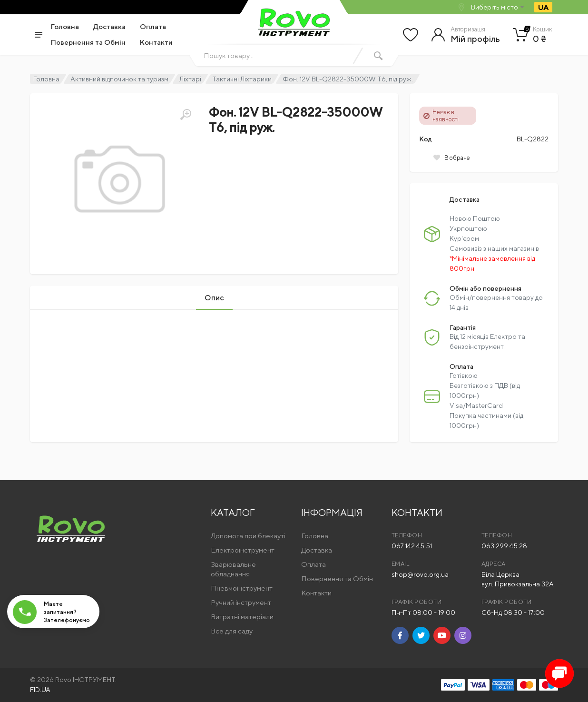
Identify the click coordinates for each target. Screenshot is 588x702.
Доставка (109, 26)
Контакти (156, 42)
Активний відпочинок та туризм (119, 79)
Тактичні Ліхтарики (242, 79)
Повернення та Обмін (88, 42)
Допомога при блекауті (248, 536)
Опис (214, 298)
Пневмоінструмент (242, 588)
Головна (65, 26)
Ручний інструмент (241, 602)
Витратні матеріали (242, 617)
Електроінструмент (243, 550)
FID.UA (40, 690)
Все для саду (232, 631)
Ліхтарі (190, 79)
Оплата (153, 26)
